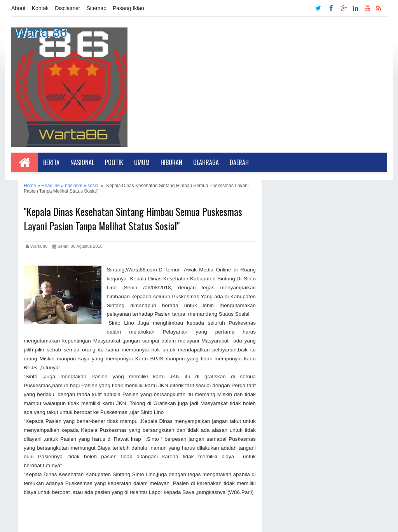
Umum (142, 162)
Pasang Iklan (128, 8)
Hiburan (171, 162)
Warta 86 (41, 32)
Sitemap (97, 8)
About (18, 8)
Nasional (82, 162)
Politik (114, 162)
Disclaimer (67, 8)
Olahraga (206, 162)
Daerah (239, 162)
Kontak (40, 8)
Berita (51, 162)
